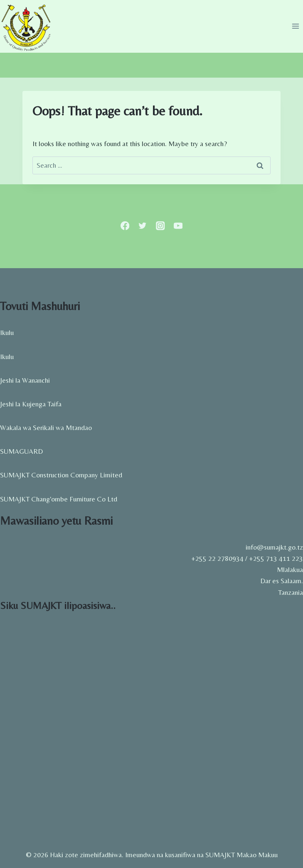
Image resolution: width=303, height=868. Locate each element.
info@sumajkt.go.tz (274, 547)
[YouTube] (178, 226)
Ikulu (7, 333)
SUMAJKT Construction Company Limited (61, 475)
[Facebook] (125, 226)
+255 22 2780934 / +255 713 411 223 (247, 558)
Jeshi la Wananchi (25, 380)
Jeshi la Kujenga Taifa (31, 404)
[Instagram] (161, 226)
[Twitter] (143, 226)
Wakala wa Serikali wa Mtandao (46, 428)
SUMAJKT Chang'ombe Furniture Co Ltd (59, 499)
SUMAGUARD (21, 451)
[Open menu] (295, 26)
